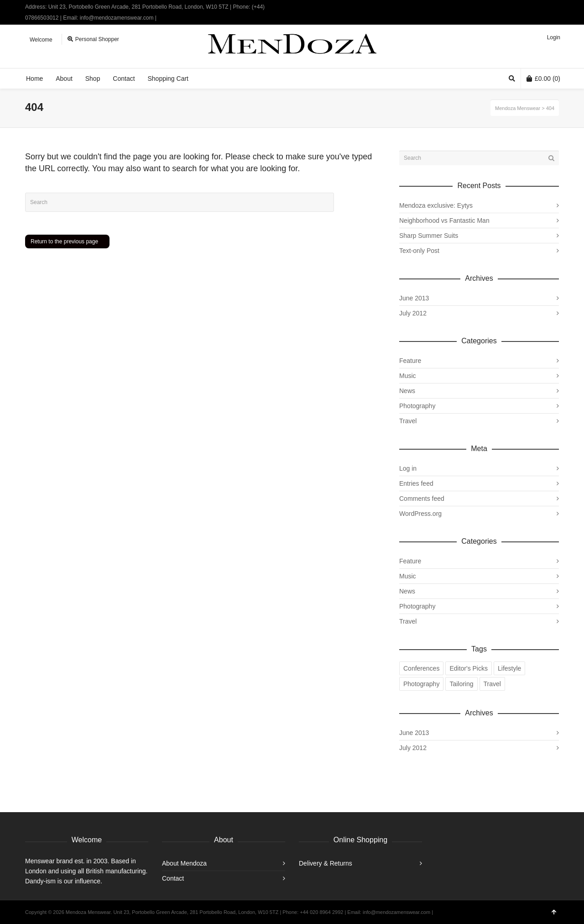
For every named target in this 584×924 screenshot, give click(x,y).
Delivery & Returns (326, 863)
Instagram (558, 7)
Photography (417, 406)
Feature (410, 361)
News (407, 391)
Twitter (532, 7)
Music (408, 376)
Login (554, 37)
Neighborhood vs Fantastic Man (444, 220)
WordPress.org (420, 514)
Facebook (545, 7)
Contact (173, 878)
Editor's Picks (469, 668)
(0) (543, 79)
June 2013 (414, 298)
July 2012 (413, 313)
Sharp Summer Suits (429, 236)
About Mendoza (184, 863)
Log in (408, 468)
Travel (408, 421)
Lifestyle (509, 668)
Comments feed (422, 499)
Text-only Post (419, 251)
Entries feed (416, 483)
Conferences (421, 668)
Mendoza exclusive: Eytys (436, 205)
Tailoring (461, 684)
